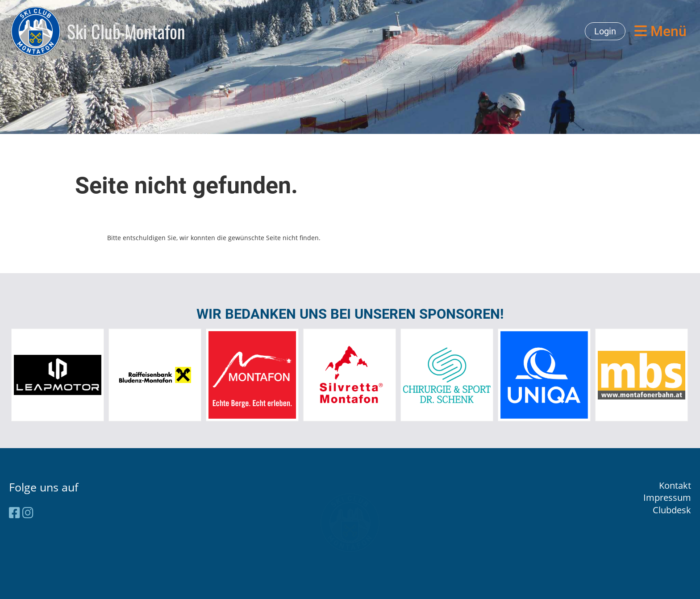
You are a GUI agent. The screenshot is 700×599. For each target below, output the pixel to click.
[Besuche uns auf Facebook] (15, 512)
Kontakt (675, 485)
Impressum (667, 497)
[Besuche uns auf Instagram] (28, 512)
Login (605, 31)
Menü (660, 31)
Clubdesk (672, 510)
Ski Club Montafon (126, 31)
